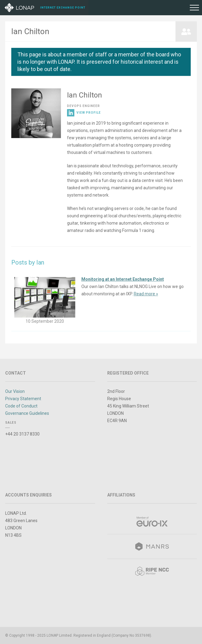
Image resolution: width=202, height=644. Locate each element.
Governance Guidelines (27, 413)
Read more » (146, 294)
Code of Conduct (21, 406)
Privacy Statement (23, 399)
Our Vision (15, 391)
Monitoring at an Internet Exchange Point (123, 279)
